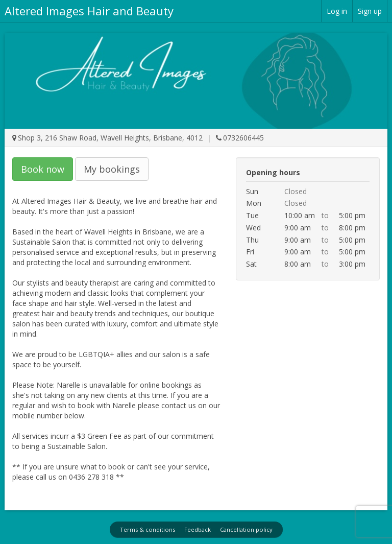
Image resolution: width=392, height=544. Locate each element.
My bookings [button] (112, 169)
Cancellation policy (246, 529)
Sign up (370, 11)
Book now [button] (43, 169)
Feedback (198, 529)
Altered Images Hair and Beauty (89, 11)
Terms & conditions (148, 529)
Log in (337, 11)
